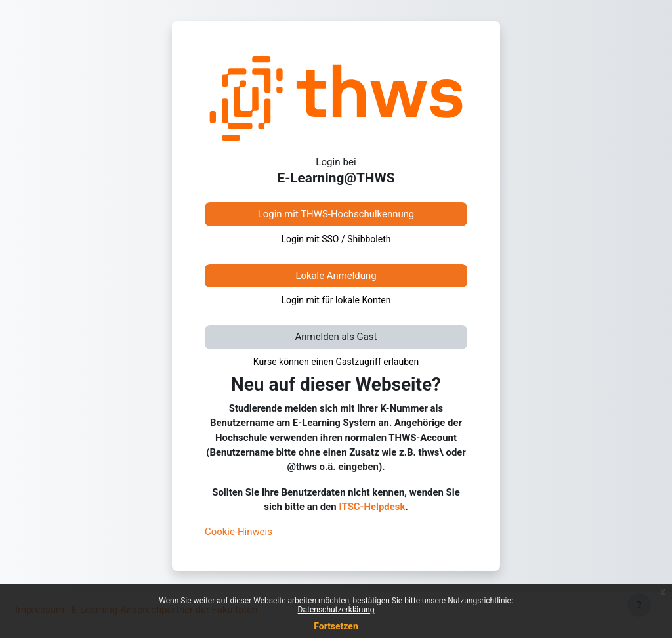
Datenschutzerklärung (336, 610)
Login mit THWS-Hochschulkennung (336, 214)
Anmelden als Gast (336, 337)
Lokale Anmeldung (336, 276)
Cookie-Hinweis (239, 532)
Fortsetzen (336, 626)
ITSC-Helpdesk (372, 507)
